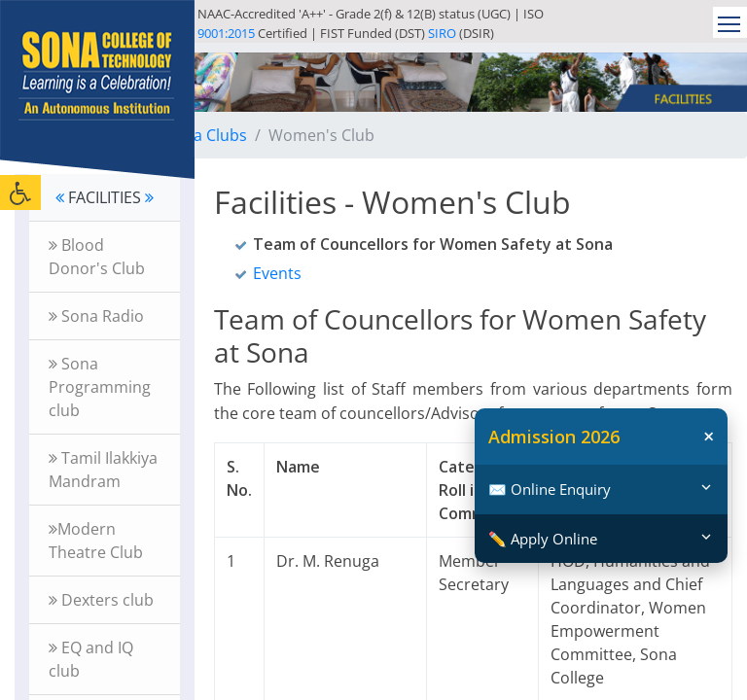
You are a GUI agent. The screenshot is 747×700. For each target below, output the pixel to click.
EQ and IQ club (91, 659)
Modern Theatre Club (96, 541)
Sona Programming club (100, 387)
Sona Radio (96, 316)
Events (277, 273)
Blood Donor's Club (97, 257)
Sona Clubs (206, 135)
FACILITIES (105, 197)
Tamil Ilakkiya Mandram (103, 470)
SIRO (442, 33)
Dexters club (101, 600)
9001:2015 (226, 33)
